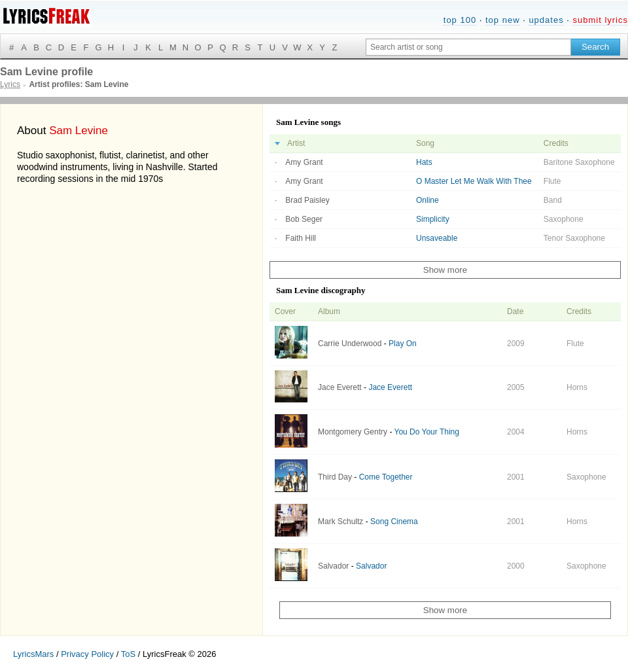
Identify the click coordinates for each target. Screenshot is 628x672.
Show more (445, 270)
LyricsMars (33, 654)
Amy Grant (304, 162)
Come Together (386, 477)
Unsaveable (437, 238)
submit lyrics (600, 20)
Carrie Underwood (350, 344)
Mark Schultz (340, 522)
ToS (128, 654)
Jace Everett (340, 387)
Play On (403, 344)
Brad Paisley (307, 200)
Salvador (333, 566)
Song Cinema (394, 522)
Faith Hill (301, 238)
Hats (424, 162)
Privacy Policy (87, 654)
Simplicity (433, 219)
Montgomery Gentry (353, 432)
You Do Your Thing (427, 432)
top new (503, 20)
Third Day (335, 477)
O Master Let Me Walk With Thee (474, 181)
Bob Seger (304, 219)
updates (546, 20)
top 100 (460, 20)
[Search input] (468, 47)
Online (427, 200)
